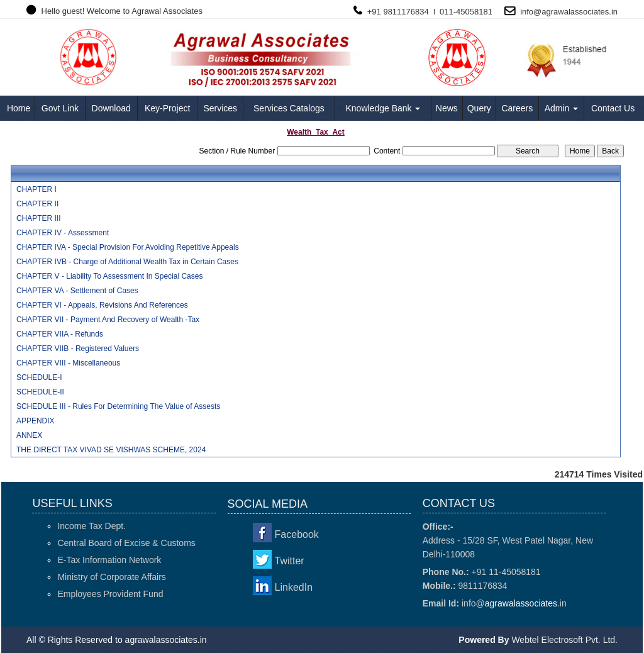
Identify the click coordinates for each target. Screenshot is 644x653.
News (447, 108)
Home (19, 108)
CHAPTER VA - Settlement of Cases (77, 291)
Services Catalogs (289, 108)
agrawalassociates (575, 12)
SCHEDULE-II (40, 392)
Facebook (297, 534)
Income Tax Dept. (92, 526)
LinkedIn (294, 587)
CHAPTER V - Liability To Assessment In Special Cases (110, 276)
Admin (562, 108)
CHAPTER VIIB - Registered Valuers (78, 349)
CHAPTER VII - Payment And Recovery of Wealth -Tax (108, 320)
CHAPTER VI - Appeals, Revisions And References (102, 305)
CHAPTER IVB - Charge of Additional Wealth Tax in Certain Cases (127, 262)
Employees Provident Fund (110, 594)
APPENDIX (36, 421)
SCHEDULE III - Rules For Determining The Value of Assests (118, 406)
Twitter (290, 561)
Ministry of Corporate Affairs (111, 577)
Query (479, 108)
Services (220, 108)
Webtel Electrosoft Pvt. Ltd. (564, 640)
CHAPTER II (37, 204)
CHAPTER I (36, 189)
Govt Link (60, 108)
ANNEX (29, 435)
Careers (517, 108)
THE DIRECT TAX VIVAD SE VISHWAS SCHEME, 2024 (111, 450)
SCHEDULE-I (39, 377)
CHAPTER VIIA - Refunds (60, 334)
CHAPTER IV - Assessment (63, 233)
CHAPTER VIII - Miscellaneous (68, 363)
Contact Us (613, 108)
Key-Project (167, 108)
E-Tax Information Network (109, 560)
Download (111, 108)
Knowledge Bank (383, 108)
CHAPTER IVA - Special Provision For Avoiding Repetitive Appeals (128, 247)
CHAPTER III (39, 218)
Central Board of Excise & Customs (126, 543)
